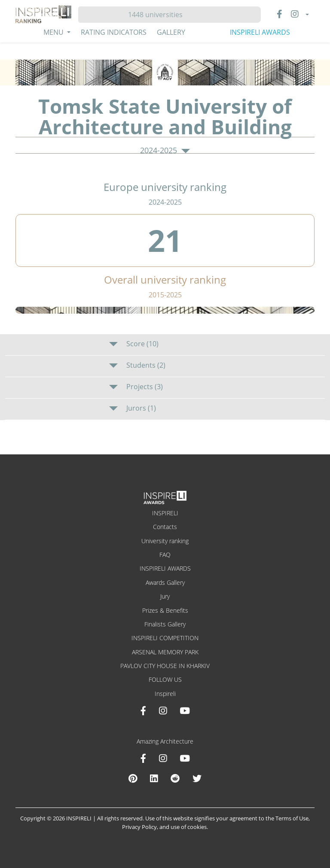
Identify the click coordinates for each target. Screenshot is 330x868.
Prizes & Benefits (165, 610)
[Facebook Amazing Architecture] (143, 758)
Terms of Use (292, 818)
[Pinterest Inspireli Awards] (133, 778)
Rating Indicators (114, 32)
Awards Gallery (165, 582)
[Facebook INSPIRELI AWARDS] (143, 711)
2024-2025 (165, 151)
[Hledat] (159, 15)
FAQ (165, 555)
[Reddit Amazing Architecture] (175, 778)
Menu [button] (54, 32)
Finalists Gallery (165, 624)
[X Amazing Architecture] (197, 778)
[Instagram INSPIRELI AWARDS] (163, 711)
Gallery (171, 32)
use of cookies (189, 827)
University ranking (165, 541)
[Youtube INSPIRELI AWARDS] (185, 711)
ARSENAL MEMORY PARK (165, 652)
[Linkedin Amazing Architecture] (154, 778)
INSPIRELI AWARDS (260, 32)
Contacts (165, 527)
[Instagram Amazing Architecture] (163, 758)
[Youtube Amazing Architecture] (185, 758)
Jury (165, 596)
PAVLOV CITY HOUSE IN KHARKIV (165, 666)
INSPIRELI (165, 513)
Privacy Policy (139, 827)
